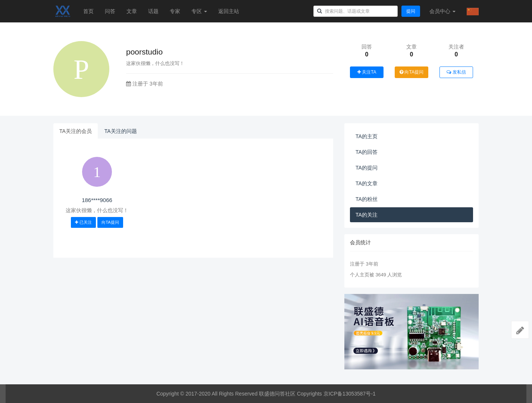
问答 (110, 11)
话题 (153, 11)
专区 (199, 11)
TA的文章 (367, 183)
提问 (411, 11)
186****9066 (97, 200)
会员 (442, 11)
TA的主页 (367, 136)
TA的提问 (367, 168)
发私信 (456, 72)
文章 (132, 11)
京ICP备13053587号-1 (350, 394)
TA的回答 (367, 152)
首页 (88, 11)
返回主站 (229, 11)
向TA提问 (411, 72)
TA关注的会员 (76, 131)
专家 (175, 11)
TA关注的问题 (121, 131)
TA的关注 (367, 215)
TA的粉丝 (367, 199)
